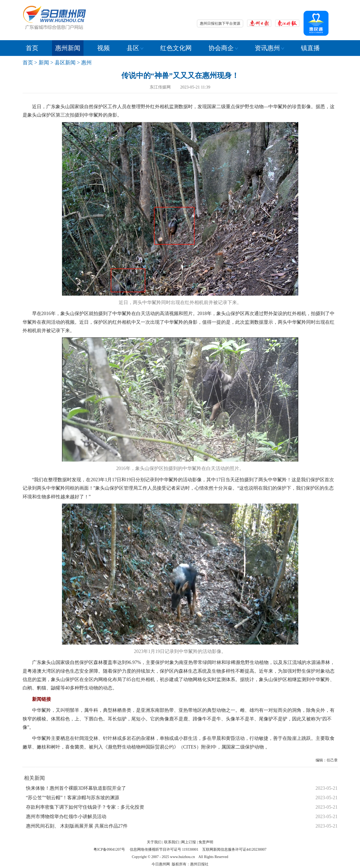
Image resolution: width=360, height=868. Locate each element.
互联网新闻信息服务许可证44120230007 (234, 849)
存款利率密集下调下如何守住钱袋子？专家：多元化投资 (85, 807)
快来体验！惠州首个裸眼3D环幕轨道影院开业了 (76, 788)
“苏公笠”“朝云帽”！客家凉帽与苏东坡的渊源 (73, 798)
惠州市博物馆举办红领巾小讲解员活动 (66, 817)
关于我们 (154, 842)
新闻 (44, 62)
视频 (103, 48)
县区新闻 (65, 62)
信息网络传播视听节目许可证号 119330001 (164, 849)
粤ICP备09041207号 (109, 849)
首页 (32, 48)
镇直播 (310, 48)
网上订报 (189, 842)
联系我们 (171, 842)
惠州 (86, 62)
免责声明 (206, 842)
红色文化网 (176, 48)
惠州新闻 (68, 48)
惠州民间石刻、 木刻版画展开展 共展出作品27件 (77, 826)
